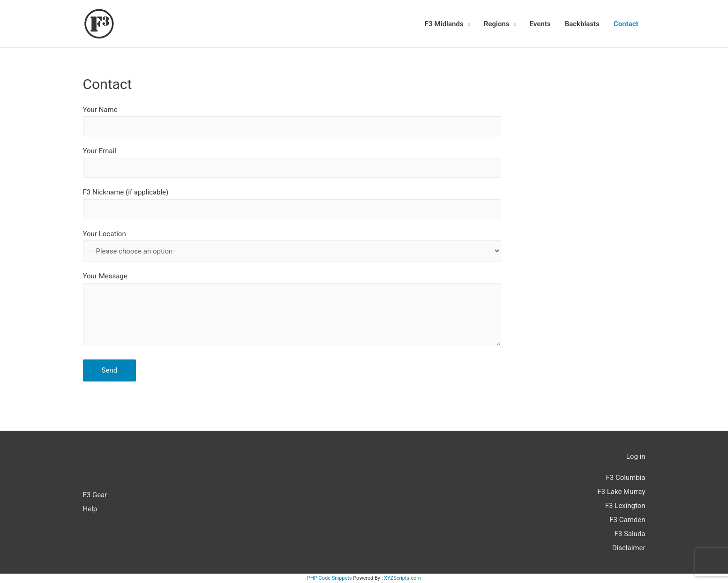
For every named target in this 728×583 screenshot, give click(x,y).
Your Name (292, 121)
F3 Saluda (630, 534)
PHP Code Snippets (329, 578)
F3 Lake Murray (621, 492)
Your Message (292, 311)
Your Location (292, 246)
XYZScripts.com (402, 578)
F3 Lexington (625, 506)
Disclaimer (629, 548)
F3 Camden (627, 520)
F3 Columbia (625, 478)
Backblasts (582, 24)
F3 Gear (95, 495)
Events (540, 24)
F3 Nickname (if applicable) (292, 203)
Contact (626, 24)
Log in (636, 456)
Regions (497, 24)
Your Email (292, 162)
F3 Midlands (444, 24)
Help (90, 509)
